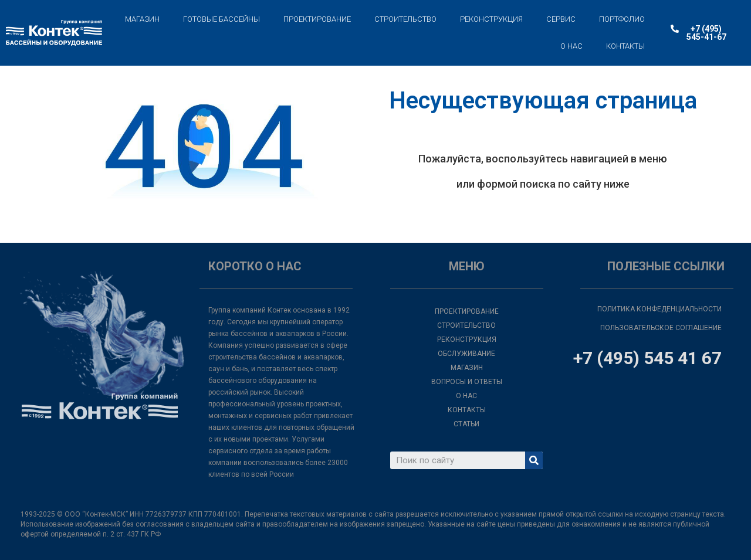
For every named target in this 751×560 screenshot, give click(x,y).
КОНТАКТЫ (625, 46)
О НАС (571, 46)
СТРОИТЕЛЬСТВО (405, 19)
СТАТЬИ (466, 424)
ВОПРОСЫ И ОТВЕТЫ (467, 382)
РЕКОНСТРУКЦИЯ (491, 19)
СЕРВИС (561, 19)
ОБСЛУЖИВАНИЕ (466, 354)
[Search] (534, 460)
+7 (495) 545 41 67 (647, 358)
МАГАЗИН (142, 19)
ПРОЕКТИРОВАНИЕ (317, 19)
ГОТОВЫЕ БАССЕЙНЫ (221, 19)
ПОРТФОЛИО (622, 19)
